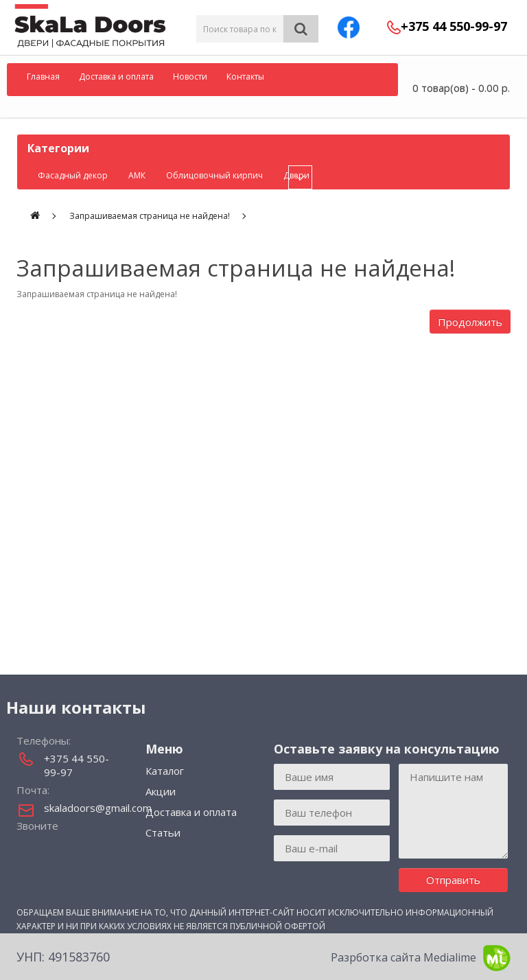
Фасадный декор (73, 175)
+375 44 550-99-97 (454, 26)
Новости (190, 77)
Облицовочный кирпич (214, 175)
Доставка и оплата (116, 77)
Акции (161, 791)
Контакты (245, 77)
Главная (43, 77)
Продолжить (470, 322)
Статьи (163, 832)
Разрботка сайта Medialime (421, 958)
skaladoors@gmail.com (84, 808)
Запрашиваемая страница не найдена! (150, 216)
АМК (137, 175)
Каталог (165, 771)
